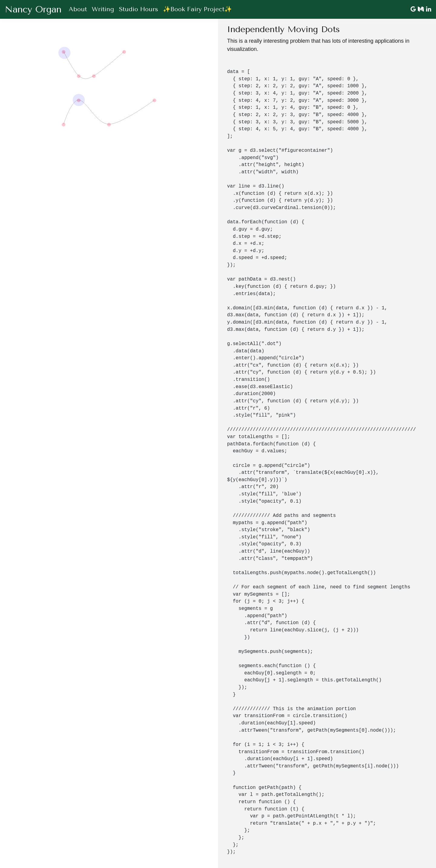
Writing (103, 9)
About (78, 9)
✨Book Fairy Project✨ (197, 9)
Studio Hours (139, 9)
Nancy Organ (33, 9)
